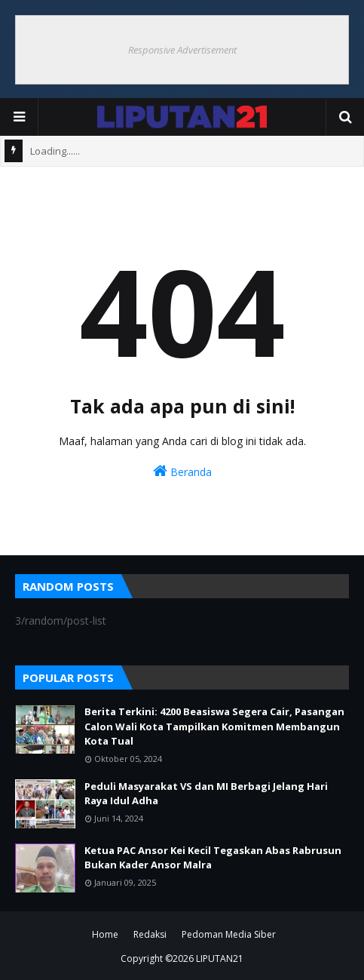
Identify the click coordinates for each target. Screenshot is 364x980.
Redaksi (150, 934)
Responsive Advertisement (182, 50)
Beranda (182, 471)
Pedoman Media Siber (229, 934)
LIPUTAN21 (220, 958)
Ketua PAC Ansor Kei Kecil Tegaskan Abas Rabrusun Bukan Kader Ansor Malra (213, 858)
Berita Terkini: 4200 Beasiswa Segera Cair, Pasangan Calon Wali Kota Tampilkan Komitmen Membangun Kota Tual (214, 726)
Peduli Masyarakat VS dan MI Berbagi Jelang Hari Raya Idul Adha (206, 794)
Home (105, 934)
